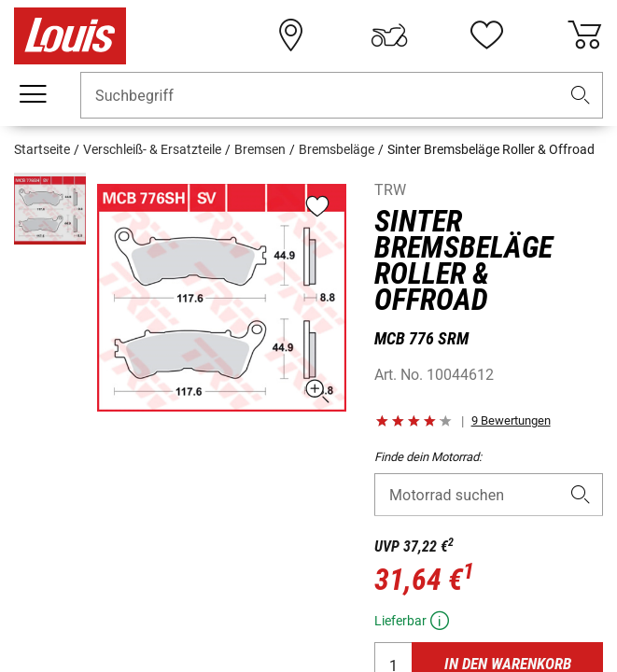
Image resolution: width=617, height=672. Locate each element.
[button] (581, 96)
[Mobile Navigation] (33, 94)
